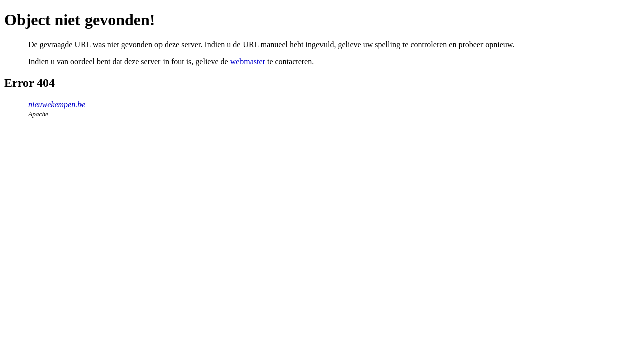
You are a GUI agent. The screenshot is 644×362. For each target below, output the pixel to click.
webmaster (248, 62)
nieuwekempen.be (57, 104)
